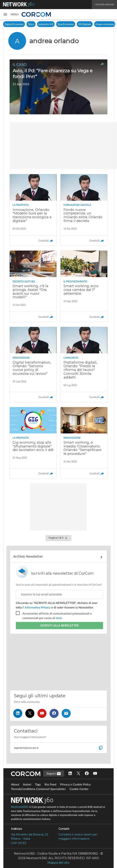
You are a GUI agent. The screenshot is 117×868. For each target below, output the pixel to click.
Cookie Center (79, 789)
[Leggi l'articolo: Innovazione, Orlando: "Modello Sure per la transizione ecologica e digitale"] (33, 210)
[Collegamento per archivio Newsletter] (59, 557)
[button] (11, 14)
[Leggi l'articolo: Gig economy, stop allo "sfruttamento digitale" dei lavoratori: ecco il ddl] (33, 443)
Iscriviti (59, 626)
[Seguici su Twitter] (30, 713)
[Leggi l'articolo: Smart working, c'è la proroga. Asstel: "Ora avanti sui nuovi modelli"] (33, 286)
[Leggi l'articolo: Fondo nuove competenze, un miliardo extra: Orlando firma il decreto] (84, 210)
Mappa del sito (58, 863)
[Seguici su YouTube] (42, 713)
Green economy (105, 24)
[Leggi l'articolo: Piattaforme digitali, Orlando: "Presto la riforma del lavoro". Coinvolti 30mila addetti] (84, 364)
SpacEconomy (66, 24)
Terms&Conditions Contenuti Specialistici (38, 789)
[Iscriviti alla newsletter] (66, 713)
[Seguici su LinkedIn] (18, 713)
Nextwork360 (20, 807)
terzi (59, 618)
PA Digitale (85, 24)
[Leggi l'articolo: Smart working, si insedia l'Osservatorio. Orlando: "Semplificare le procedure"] (84, 443)
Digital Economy (14, 24)
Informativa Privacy (38, 607)
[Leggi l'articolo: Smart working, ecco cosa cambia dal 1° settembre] (84, 286)
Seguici (54, 774)
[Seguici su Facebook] (54, 713)
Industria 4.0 (46, 24)
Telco (31, 24)
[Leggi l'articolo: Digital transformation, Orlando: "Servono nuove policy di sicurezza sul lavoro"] (33, 364)
